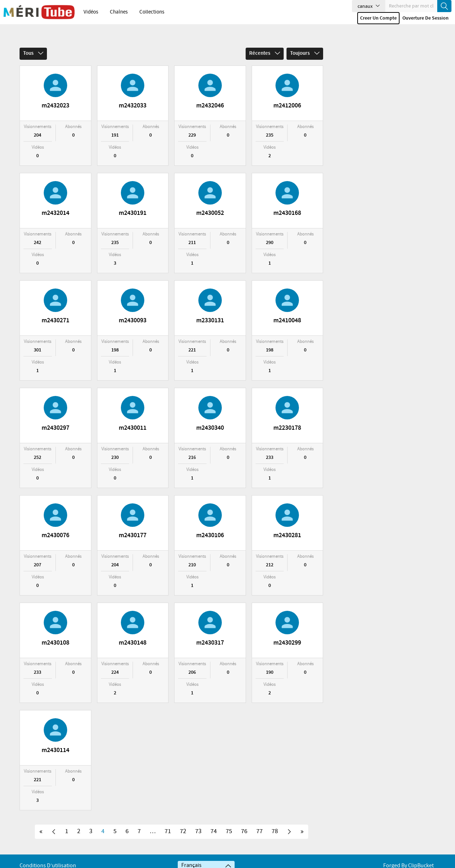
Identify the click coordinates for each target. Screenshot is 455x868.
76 (244, 822)
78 (275, 822)
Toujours (305, 44)
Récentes (265, 44)
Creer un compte (378, 18)
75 (229, 822)
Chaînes (119, 12)
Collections (152, 12)
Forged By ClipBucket (408, 856)
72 (183, 822)
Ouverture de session (425, 18)
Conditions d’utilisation (48, 856)
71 (168, 822)
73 (198, 822)
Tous (33, 44)
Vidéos (91, 12)
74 (214, 822)
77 (259, 822)
